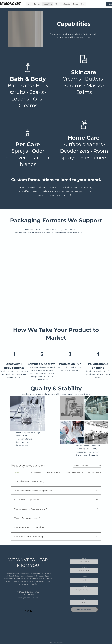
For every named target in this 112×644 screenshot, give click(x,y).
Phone (84, 599)
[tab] (17, 472)
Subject (84, 567)
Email (84, 577)
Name (84, 559)
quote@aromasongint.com (28, 598)
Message (84, 587)
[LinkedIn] (31, 611)
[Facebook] (25, 611)
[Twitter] (28, 611)
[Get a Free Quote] (84, 610)
